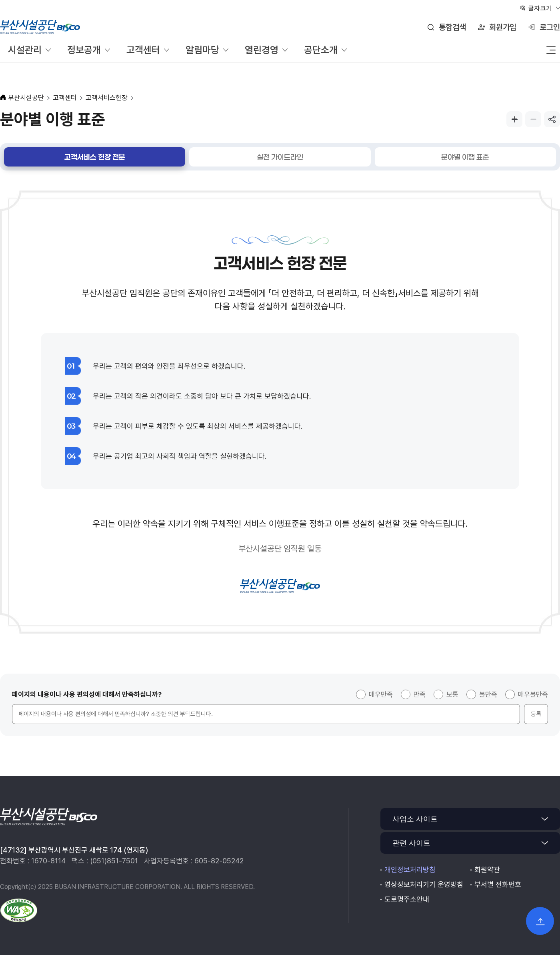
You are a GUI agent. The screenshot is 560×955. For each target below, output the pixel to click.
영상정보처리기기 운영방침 (424, 884)
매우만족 (381, 694)
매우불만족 (533, 694)
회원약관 (487, 870)
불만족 (488, 694)
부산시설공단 (26, 98)
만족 (420, 694)
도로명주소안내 (407, 899)
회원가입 (503, 27)
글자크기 (540, 8)
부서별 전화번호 (498, 884)
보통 (452, 694)
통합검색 (452, 27)
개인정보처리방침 (410, 870)
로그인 (550, 27)
